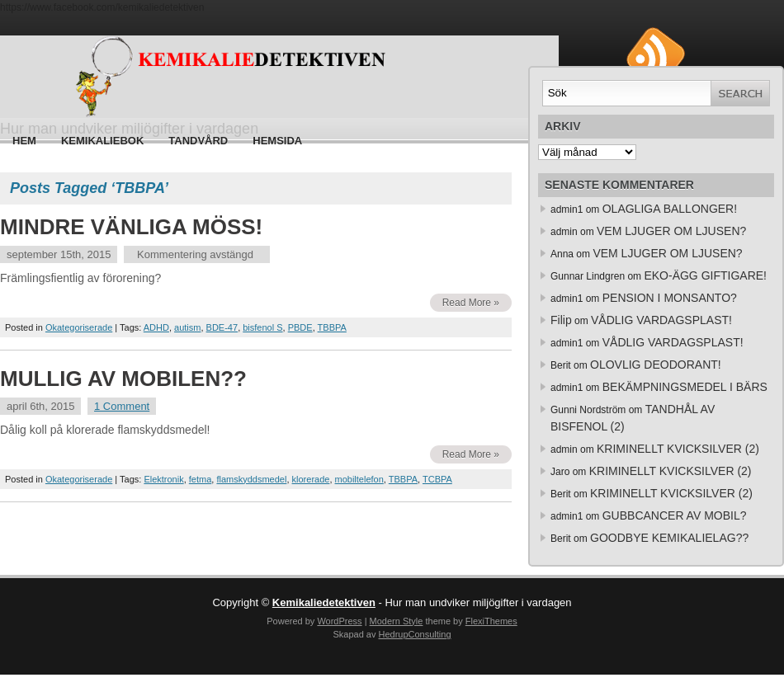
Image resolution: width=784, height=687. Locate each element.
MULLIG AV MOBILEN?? (123, 379)
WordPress (339, 621)
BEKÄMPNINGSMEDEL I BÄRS (685, 387)
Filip (561, 320)
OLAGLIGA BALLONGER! (670, 209)
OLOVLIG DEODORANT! (656, 365)
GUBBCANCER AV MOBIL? (675, 515)
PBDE (300, 327)
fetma (201, 479)
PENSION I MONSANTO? (670, 298)
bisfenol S (262, 327)
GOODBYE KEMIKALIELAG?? (669, 538)
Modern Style (397, 621)
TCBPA (437, 479)
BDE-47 (222, 327)
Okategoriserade (79, 327)
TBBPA (332, 327)
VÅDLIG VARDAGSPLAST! (661, 320)
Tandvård (198, 141)
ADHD (156, 327)
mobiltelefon (359, 479)
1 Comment (122, 406)
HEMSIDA (277, 141)
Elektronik (163, 479)
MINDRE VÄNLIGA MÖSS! (131, 227)
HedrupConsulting (414, 634)
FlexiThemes (491, 621)
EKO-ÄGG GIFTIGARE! (705, 275)
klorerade (311, 479)
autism (187, 327)
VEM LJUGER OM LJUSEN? (671, 231)
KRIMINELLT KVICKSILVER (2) (678, 449)
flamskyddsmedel (251, 479)
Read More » (471, 303)
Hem (24, 141)
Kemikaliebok (102, 141)
